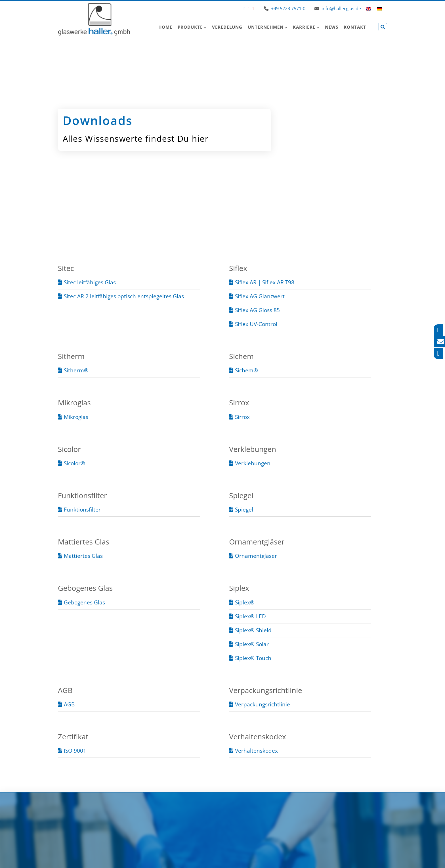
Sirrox (242, 417)
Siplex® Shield (253, 630)
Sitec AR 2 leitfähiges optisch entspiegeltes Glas (124, 296)
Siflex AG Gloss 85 (257, 310)
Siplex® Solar (252, 644)
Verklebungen (253, 463)
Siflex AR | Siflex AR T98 (265, 282)
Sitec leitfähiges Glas (90, 282)
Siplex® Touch (253, 658)
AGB (69, 704)
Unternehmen (266, 27)
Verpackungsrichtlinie (263, 704)
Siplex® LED (250, 616)
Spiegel (244, 509)
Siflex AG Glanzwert (260, 296)
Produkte (190, 27)
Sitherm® (76, 370)
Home (165, 27)
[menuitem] (369, 8)
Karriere (304, 27)
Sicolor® (74, 463)
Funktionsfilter (82, 509)
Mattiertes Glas (83, 556)
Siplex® (245, 602)
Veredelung (227, 27)
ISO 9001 (75, 751)
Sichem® (246, 370)
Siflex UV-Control (256, 324)
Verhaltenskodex (256, 751)
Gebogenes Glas (84, 602)
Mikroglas (76, 417)
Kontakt (355, 27)
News (332, 27)
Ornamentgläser (256, 556)
